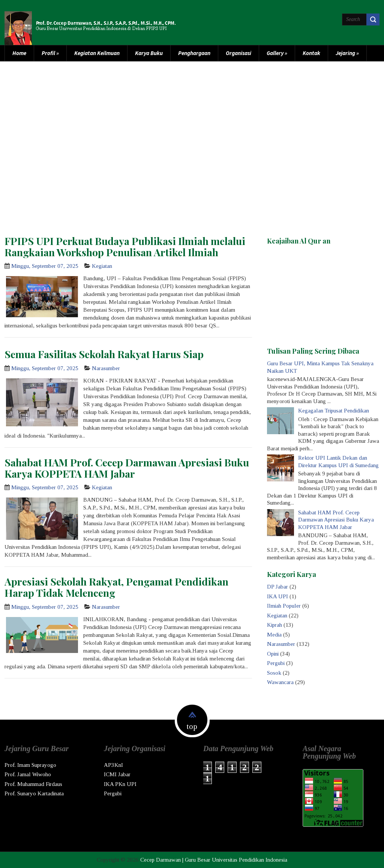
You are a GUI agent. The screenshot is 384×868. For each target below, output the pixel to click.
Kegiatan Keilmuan (97, 53)
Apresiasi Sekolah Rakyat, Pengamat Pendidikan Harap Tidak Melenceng (116, 587)
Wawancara (280, 682)
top (192, 726)
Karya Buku (149, 53)
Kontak (311, 53)
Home (19, 53)
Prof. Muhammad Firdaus (33, 784)
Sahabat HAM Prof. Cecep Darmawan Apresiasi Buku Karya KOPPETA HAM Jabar (127, 468)
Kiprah (274, 625)
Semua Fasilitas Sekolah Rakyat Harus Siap (104, 354)
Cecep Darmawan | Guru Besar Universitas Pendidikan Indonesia (214, 860)
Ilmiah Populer (284, 606)
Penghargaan (194, 53)
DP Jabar (277, 587)
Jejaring (347, 53)
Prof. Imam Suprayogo (30, 765)
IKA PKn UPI (120, 784)
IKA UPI (277, 596)
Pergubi (276, 663)
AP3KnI (113, 765)
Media (274, 635)
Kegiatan (102, 266)
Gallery (277, 53)
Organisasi (238, 53)
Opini (273, 654)
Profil (50, 53)
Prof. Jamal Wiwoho (28, 774)
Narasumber (106, 368)
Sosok (274, 673)
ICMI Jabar (117, 774)
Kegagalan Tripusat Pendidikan (334, 411)
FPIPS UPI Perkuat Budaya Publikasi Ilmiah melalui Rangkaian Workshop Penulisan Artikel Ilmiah (125, 247)
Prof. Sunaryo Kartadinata (34, 793)
